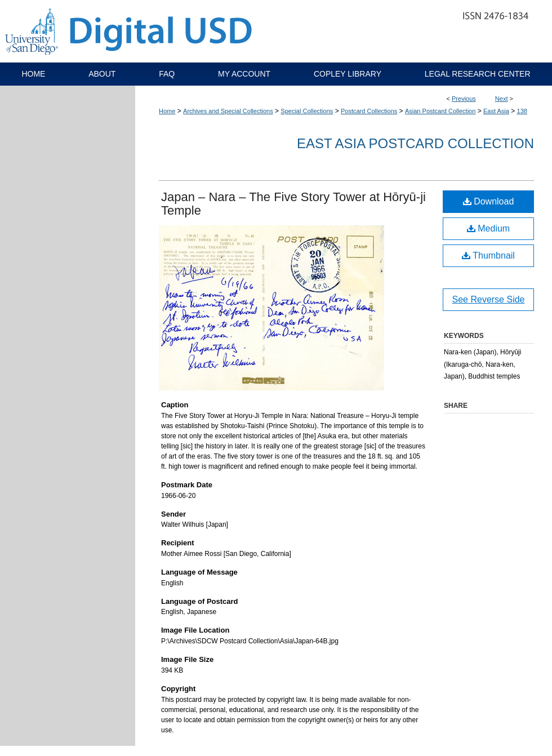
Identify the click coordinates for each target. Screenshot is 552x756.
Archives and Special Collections (228, 111)
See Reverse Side (489, 299)
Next (502, 99)
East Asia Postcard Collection (415, 143)
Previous (464, 99)
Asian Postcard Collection (440, 111)
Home (167, 111)
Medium (488, 228)
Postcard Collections (369, 111)
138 (522, 111)
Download (489, 201)
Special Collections (307, 111)
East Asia (496, 111)
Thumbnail (488, 255)
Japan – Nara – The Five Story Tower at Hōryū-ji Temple (293, 204)
